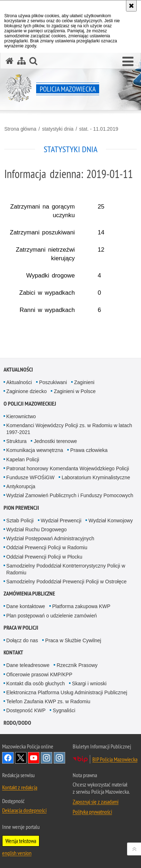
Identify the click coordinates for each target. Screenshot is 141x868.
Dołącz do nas (22, 640)
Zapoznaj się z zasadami (96, 802)
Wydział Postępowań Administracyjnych (50, 538)
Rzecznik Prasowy (77, 665)
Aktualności (18, 370)
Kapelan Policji (23, 459)
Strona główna (20, 129)
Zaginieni (84, 382)
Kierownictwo (21, 416)
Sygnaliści (64, 710)
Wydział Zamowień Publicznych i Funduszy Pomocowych (70, 495)
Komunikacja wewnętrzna (35, 450)
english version (17, 853)
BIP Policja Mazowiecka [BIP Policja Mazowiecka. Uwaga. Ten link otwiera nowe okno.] (115, 759)
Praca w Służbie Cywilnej (73, 640)
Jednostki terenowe (55, 441)
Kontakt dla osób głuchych (36, 683)
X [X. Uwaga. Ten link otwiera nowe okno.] (21, 758)
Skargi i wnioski (89, 683)
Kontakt (13, 652)
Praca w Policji (21, 628)
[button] (128, 62)
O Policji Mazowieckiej (30, 404)
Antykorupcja (21, 486)
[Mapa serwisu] (21, 61)
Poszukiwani (53, 382)
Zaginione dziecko (27, 391)
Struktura (17, 441)
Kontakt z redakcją (20, 787)
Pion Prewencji (21, 508)
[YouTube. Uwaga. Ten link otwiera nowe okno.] (34, 758)
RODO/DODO (17, 723)
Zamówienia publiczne (29, 594)
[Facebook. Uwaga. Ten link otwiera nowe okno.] (8, 758)
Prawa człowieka (89, 450)
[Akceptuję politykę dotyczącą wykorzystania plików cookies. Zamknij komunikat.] (131, 6)
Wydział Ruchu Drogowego (37, 529)
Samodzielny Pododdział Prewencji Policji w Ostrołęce (67, 582)
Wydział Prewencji (61, 521)
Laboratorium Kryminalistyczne (96, 477)
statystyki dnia (58, 129)
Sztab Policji (20, 521)
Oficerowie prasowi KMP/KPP (39, 675)
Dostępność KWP (26, 710)
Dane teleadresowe (28, 665)
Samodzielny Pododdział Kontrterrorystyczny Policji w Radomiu (66, 569)
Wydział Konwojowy (111, 521)
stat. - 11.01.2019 (99, 129)
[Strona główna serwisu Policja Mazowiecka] (10, 61)
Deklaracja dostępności (24, 810)
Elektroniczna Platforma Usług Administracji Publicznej (67, 692)
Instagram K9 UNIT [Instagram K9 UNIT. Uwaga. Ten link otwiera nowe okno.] (47, 758)
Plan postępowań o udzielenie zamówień (52, 616)
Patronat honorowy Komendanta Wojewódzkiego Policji (68, 468)
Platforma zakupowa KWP (81, 606)
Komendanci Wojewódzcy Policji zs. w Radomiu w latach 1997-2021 (69, 429)
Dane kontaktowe (26, 606)
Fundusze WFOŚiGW (31, 477)
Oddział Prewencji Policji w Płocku (44, 557)
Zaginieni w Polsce (75, 391)
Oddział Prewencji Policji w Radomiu (47, 547)
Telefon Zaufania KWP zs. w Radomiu (48, 701)
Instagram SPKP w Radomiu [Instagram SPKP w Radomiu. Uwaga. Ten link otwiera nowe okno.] (59, 758)
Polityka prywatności (92, 812)
